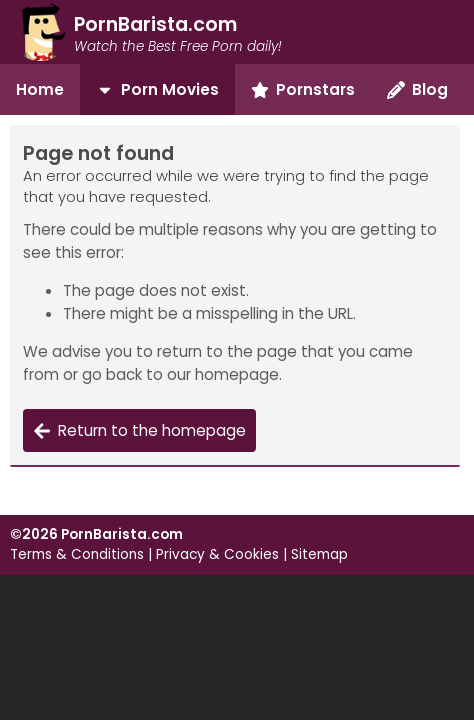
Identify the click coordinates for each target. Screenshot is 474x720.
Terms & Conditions (77, 554)
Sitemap (319, 554)
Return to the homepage (139, 430)
